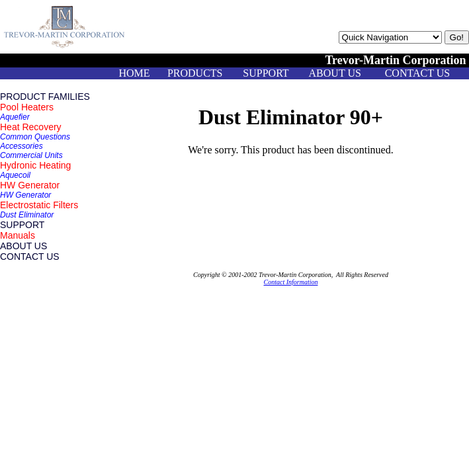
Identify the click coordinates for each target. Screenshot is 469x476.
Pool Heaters (27, 107)
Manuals (18, 235)
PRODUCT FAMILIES (45, 97)
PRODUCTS (195, 73)
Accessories (21, 146)
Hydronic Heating (35, 165)
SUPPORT (266, 73)
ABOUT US (335, 73)
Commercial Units (31, 155)
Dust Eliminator (27, 215)
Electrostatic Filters (39, 205)
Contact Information (291, 282)
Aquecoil (15, 175)
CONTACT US (417, 73)
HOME (134, 73)
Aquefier (15, 117)
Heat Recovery (31, 127)
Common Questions (35, 137)
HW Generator (30, 185)
